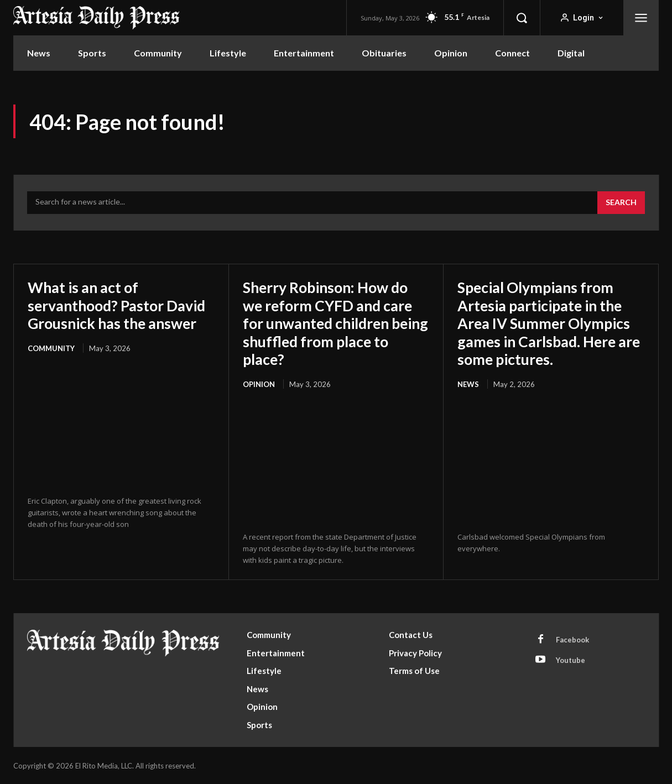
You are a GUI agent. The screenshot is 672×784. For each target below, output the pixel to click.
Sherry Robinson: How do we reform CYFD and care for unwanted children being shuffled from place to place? (333, 323)
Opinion (259, 383)
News (468, 383)
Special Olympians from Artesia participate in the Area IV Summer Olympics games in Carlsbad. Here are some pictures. (549, 323)
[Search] (621, 203)
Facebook (572, 639)
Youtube (571, 659)
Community (51, 365)
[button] (522, 18)
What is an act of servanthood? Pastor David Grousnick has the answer (112, 314)
